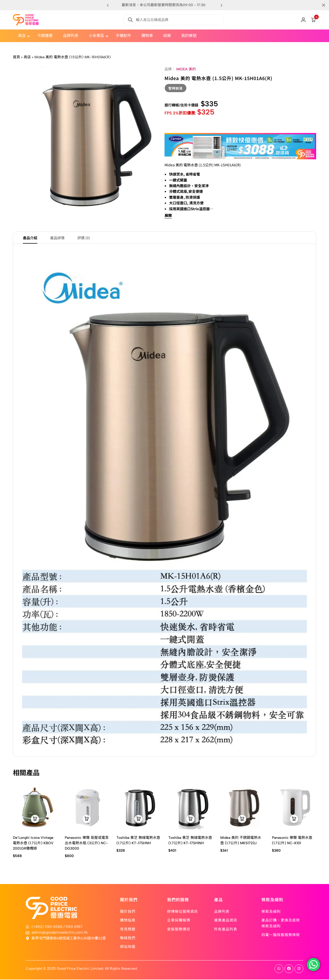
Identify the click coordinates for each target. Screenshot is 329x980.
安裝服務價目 (179, 929)
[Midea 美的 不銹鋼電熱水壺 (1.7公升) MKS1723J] (242, 808)
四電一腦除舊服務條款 (281, 935)
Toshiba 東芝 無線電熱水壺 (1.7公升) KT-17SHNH (138, 841)
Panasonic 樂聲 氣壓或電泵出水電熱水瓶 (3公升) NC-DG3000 (87, 844)
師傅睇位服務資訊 (182, 912)
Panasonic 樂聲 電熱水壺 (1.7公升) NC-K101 (292, 841)
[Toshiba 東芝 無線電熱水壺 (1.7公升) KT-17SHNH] (139, 808)
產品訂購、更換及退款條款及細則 (281, 924)
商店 (27, 57)
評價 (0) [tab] (84, 238)
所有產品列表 (226, 929)
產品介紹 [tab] (30, 238)
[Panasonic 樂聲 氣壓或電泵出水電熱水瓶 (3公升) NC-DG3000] (87, 808)
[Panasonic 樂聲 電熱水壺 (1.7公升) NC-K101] (294, 808)
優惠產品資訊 (226, 921)
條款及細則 (271, 912)
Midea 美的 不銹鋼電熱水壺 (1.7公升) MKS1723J (241, 841)
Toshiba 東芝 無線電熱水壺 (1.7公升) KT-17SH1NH (190, 841)
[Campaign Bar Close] (320, 5)
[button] (221, 5)
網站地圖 (128, 947)
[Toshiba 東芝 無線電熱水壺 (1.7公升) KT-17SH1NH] (190, 808)
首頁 (16, 57)
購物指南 (128, 921)
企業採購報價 (179, 921)
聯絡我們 (128, 938)
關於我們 (128, 912)
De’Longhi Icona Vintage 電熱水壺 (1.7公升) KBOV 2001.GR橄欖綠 (33, 844)
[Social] (279, 969)
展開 (168, 216)
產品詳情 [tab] (57, 238)
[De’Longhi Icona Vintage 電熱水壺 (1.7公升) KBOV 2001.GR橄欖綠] (35, 808)
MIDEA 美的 (186, 69)
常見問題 (128, 929)
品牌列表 (222, 912)
